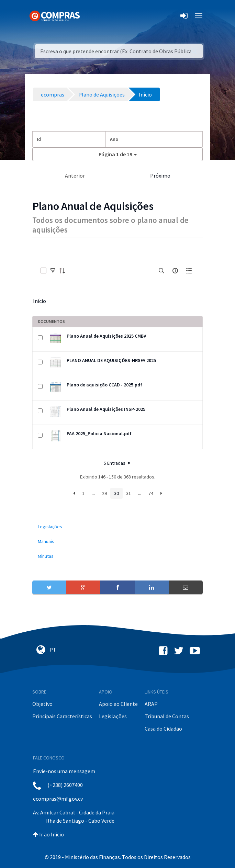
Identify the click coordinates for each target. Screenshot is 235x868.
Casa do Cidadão (163, 729)
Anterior (75, 176)
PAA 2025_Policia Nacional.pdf (99, 433)
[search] (161, 271)
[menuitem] (117, 527)
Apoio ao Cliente (118, 704)
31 (128, 493)
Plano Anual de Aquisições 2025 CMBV (107, 336)
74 (151, 493)
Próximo (160, 176)
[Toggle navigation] (89, 16)
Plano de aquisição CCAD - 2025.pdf (104, 385)
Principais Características (62, 716)
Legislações (113, 716)
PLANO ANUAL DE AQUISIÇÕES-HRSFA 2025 (111, 360)
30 (116, 493)
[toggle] (53, 271)
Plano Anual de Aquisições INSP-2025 (106, 409)
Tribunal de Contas (167, 716)
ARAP (151, 704)
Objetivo (42, 704)
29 (104, 493)
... (93, 493)
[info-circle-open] (175, 271)
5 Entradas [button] (117, 463)
